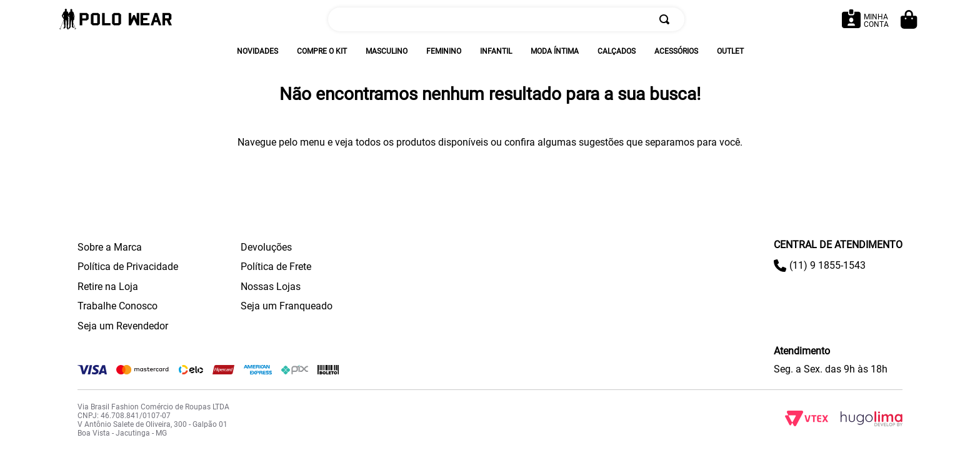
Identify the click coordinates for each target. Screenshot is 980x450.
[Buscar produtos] (667, 19)
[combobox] (506, 19)
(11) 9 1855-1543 (827, 265)
